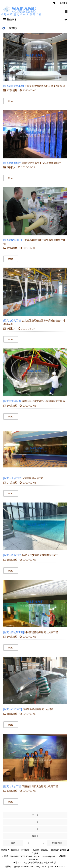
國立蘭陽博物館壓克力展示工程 (41, 632)
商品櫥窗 (25, 850)
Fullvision (61, 866)
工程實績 (35, 850)
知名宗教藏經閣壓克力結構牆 (38, 709)
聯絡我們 (55, 850)
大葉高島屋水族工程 (33, 478)
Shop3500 (49, 866)
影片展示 (45, 850)
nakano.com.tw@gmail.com (47, 856)
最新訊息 (15, 850)
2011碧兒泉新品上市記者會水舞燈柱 (41, 163)
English (35, 853)
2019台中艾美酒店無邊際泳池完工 (40, 555)
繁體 (64, 850)
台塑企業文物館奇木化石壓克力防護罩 (45, 86)
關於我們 (5, 850)
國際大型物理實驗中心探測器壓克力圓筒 (44, 401)
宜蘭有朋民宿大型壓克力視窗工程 (40, 786)
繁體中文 (64, 3)
